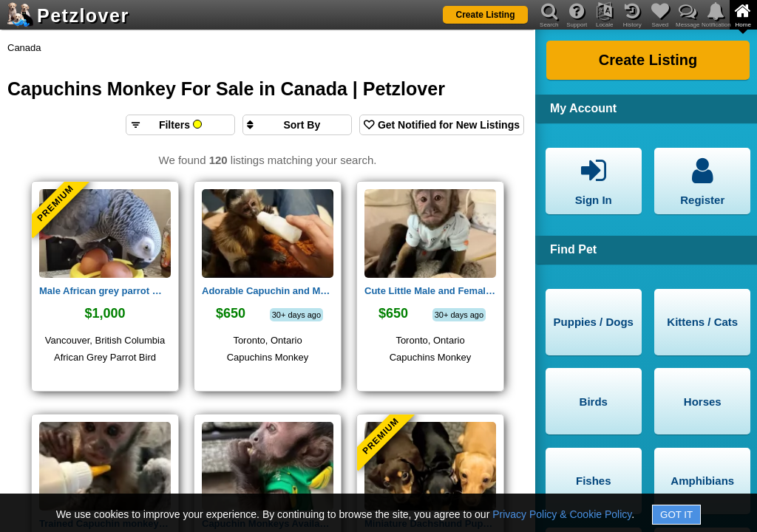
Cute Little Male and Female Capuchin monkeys (430, 291)
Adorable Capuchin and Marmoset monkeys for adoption (268, 291)
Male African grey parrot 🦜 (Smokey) (105, 291)
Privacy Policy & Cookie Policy (562, 514)
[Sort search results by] (297, 125)
